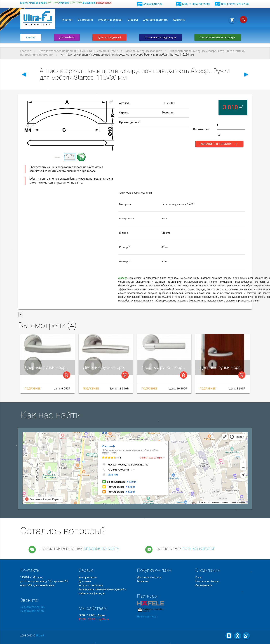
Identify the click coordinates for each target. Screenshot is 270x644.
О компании (85, 20)
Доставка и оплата (155, 20)
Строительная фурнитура (161, 37)
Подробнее (33, 389)
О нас (199, 577)
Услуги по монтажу (91, 585)
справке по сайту (101, 548)
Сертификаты (204, 585)
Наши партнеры (147, 617)
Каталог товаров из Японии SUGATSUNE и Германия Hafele (78, 51)
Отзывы (133, 20)
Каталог (31, 37)
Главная (67, 20)
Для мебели (67, 37)
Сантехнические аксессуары (218, 37)
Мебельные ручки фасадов (144, 51)
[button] (111, 102)
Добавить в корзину (219, 144)
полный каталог (199, 548)
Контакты (179, 20)
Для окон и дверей (110, 37)
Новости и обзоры (110, 20)
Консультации (88, 577)
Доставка (85, 581)
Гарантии (143, 581)
